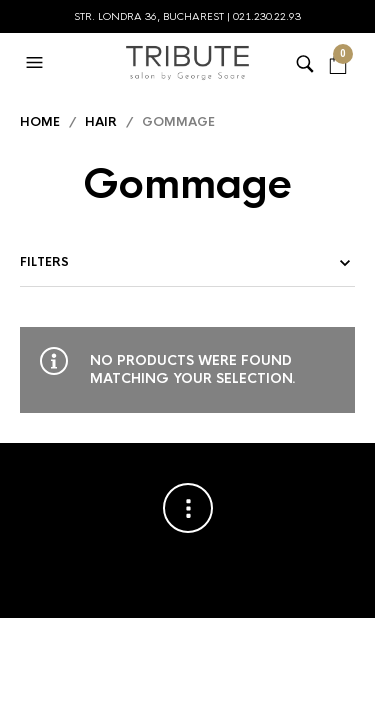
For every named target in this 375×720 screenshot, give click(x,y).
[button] (37, 63)
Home (40, 122)
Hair (101, 122)
